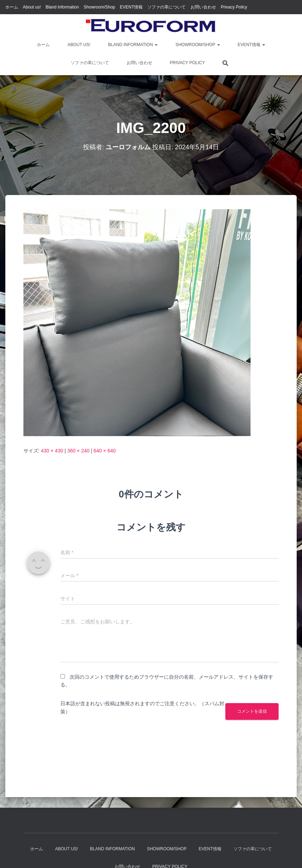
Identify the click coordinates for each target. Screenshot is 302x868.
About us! (32, 7)
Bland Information (62, 7)
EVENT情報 (131, 7)
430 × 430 (52, 451)
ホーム (12, 7)
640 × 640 (105, 451)
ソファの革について (166, 7)
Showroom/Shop (100, 7)
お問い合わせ (203, 7)
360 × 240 (78, 451)
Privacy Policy (234, 7)
